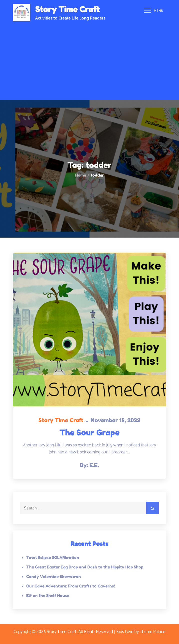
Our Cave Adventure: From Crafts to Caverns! (71, 586)
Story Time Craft (67, 9)
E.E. (94, 465)
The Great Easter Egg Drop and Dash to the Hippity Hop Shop (85, 567)
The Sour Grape (89, 433)
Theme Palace (153, 631)
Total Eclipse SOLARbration (53, 557)
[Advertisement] (89, 59)
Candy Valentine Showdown (54, 576)
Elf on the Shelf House (48, 595)
